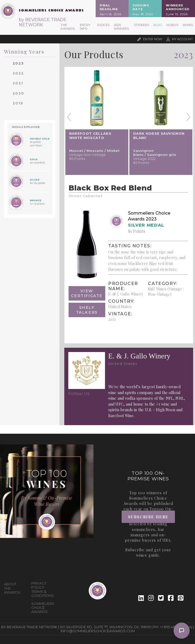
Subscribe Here (148, 517)
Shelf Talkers (87, 310)
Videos (172, 25)
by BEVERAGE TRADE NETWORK (43, 22)
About (10, 584)
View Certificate (87, 293)
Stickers (142, 25)
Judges (103, 25)
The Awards (68, 27)
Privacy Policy (39, 585)
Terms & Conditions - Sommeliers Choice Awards (43, 602)
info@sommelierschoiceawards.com (98, 631)
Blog (158, 25)
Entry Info (85, 27)
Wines (188, 25)
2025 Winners (121, 27)
